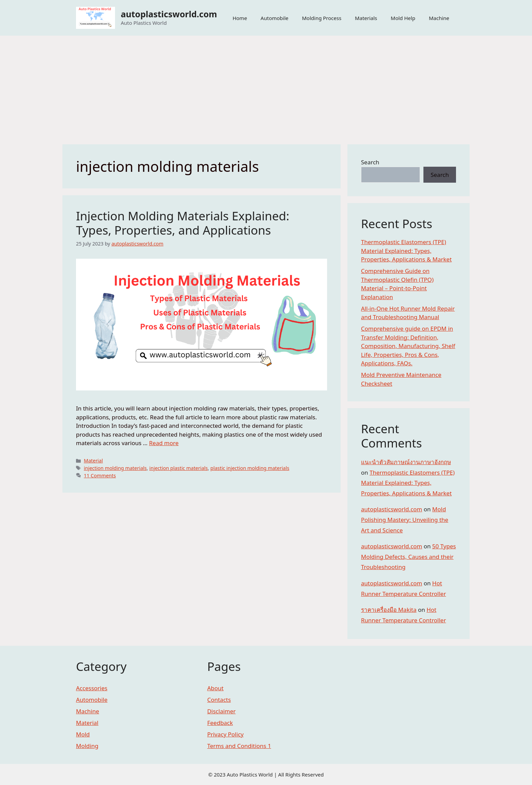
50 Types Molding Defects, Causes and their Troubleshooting (408, 556)
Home (240, 18)
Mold (83, 734)
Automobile (274, 18)
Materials (366, 18)
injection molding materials (115, 468)
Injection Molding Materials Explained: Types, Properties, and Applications (183, 223)
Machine (439, 18)
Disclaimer (222, 711)
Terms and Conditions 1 (239, 746)
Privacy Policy (225, 734)
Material (93, 461)
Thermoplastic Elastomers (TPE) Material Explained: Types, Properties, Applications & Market (406, 251)
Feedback (220, 723)
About (215, 688)
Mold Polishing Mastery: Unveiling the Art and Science (405, 519)
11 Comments (100, 476)
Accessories (92, 688)
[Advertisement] (266, 87)
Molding (87, 746)
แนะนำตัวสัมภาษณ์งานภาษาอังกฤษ (406, 462)
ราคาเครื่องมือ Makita (389, 610)
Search (370, 162)
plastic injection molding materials (250, 468)
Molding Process (322, 18)
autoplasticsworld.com (169, 14)
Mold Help (403, 18)
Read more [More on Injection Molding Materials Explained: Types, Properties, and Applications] (164, 443)
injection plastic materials (178, 468)
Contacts (219, 700)
